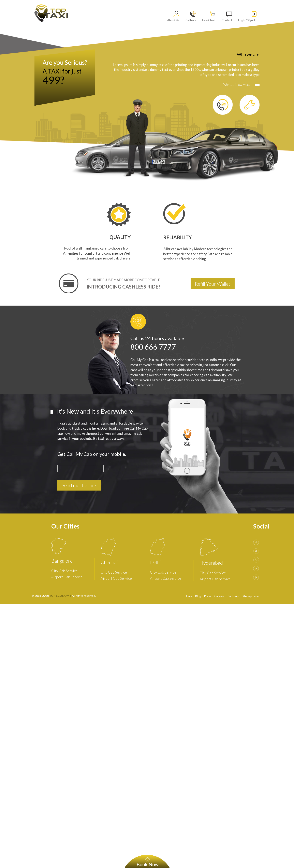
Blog (198, 596)
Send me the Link (79, 485)
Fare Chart (209, 16)
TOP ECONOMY (60, 596)
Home (188, 596)
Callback (191, 16)
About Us (173, 16)
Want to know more (241, 85)
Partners (233, 596)
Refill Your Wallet (213, 284)
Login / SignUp (247, 16)
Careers (219, 596)
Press (208, 596)
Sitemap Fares (251, 596)
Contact (227, 16)
